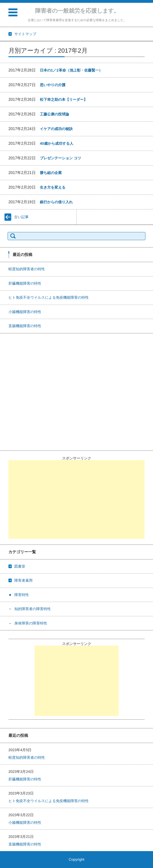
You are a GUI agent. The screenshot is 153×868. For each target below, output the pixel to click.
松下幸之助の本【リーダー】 (64, 100)
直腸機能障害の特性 (25, 326)
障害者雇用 (23, 580)
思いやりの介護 (53, 85)
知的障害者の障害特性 (33, 609)
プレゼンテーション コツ (60, 158)
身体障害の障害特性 (31, 623)
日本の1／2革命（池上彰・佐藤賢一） (71, 70)
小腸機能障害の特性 (25, 312)
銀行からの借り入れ (56, 202)
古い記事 (21, 217)
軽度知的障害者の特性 (27, 269)
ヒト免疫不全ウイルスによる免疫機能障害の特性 (49, 297)
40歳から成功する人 (56, 143)
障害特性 (22, 595)
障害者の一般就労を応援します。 (77, 11)
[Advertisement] (76, 499)
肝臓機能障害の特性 (25, 283)
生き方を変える (53, 187)
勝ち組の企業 (51, 173)
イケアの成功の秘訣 (56, 129)
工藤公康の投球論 (54, 114)
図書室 (20, 566)
